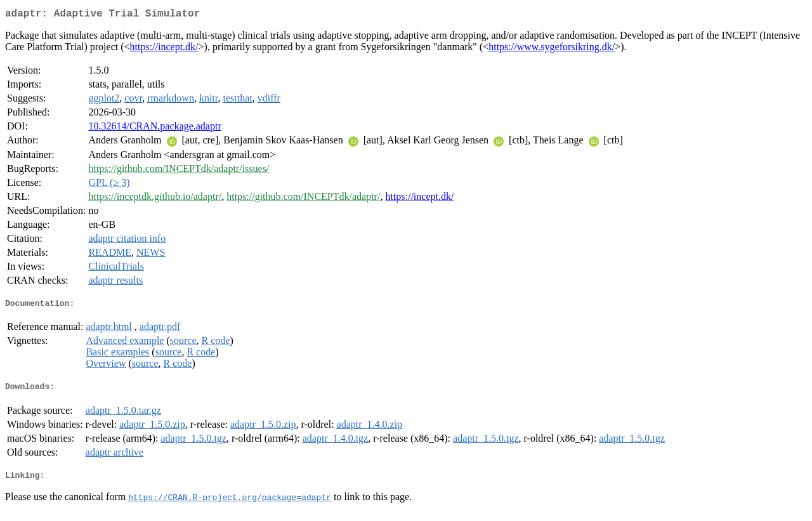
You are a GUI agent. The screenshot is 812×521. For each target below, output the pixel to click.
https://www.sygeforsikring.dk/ (552, 49)
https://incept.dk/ (164, 49)
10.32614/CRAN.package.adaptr (154, 129)
